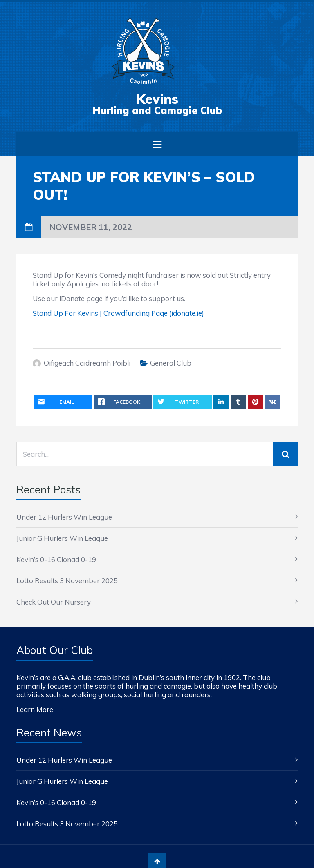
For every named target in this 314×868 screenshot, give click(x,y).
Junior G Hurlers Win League (62, 538)
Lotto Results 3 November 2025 (67, 581)
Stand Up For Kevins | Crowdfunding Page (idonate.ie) (118, 313)
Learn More (35, 709)
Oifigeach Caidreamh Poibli (87, 363)
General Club (171, 363)
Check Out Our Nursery (54, 602)
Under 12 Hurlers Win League (64, 517)
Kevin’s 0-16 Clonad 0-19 (56, 559)
